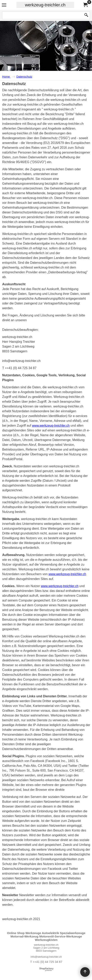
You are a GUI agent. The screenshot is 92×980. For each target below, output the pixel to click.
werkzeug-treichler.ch (45, 5)
